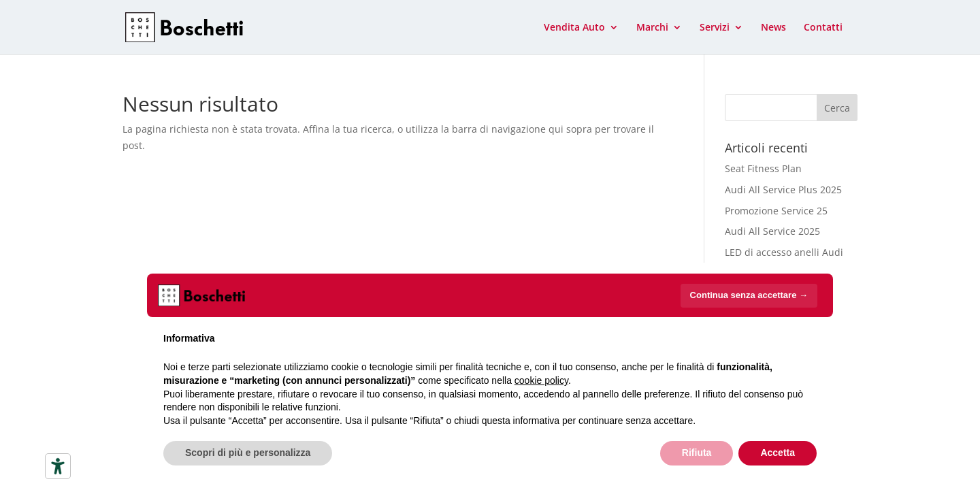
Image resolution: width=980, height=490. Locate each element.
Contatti (823, 28)
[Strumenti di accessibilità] (58, 466)
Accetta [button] (778, 453)
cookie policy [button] (541, 380)
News (773, 28)
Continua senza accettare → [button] (749, 295)
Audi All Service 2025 (772, 231)
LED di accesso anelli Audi (784, 252)
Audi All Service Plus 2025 (783, 190)
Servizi (715, 28)
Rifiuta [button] (697, 453)
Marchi (652, 28)
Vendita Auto (574, 28)
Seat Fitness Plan (763, 168)
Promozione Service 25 (776, 211)
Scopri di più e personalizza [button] (248, 453)
